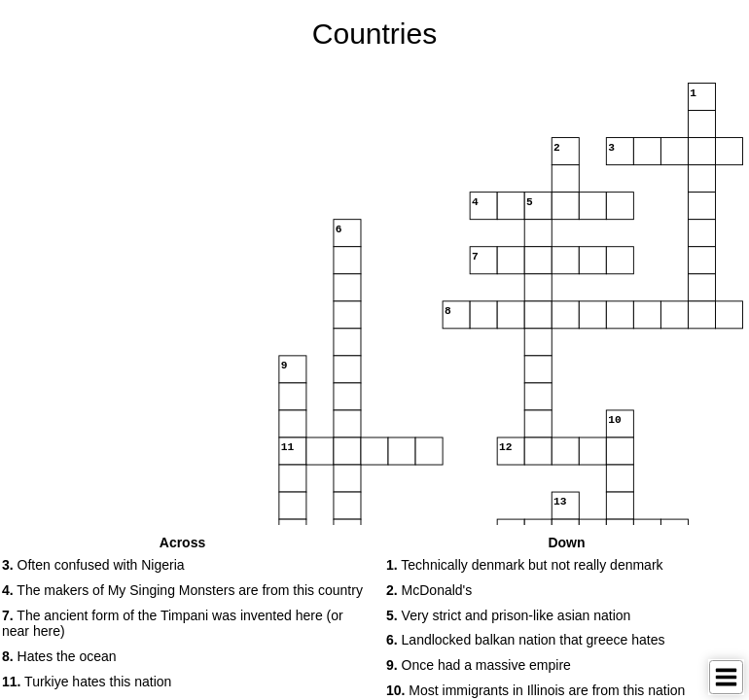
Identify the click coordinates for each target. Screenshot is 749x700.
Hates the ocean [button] (59, 656)
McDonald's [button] (429, 590)
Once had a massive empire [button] (479, 665)
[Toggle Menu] (726, 677)
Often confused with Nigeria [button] (93, 565)
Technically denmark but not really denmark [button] (525, 565)
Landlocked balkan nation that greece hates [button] (525, 640)
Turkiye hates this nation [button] (87, 682)
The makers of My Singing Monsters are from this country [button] (182, 590)
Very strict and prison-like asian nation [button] (508, 615)
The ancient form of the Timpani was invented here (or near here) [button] (173, 624)
